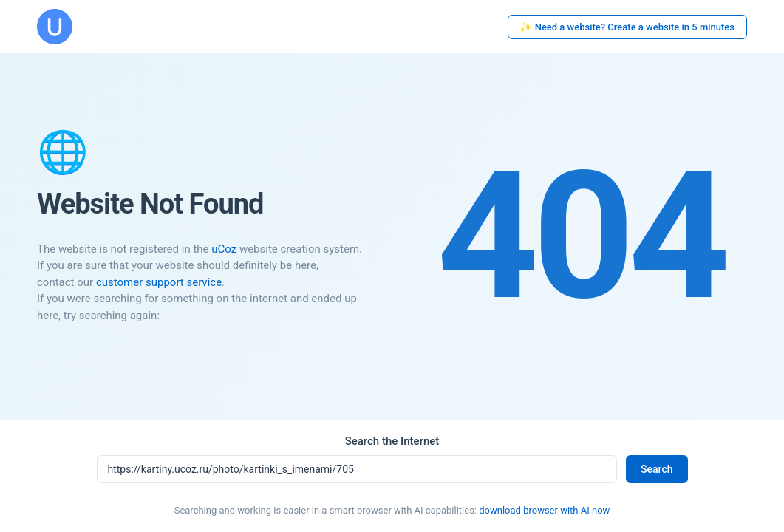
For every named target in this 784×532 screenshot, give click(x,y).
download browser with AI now (544, 510)
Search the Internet (392, 441)
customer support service (159, 282)
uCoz (224, 249)
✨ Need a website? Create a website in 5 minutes (627, 27)
